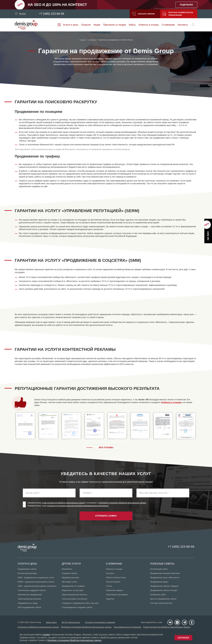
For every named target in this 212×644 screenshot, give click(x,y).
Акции (97, 25)
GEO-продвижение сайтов (29, 607)
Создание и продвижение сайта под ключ (80, 603)
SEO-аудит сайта (69, 582)
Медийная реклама (70, 578)
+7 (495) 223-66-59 (52, 14)
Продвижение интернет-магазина (165, 573)
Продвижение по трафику (73, 586)
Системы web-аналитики (161, 603)
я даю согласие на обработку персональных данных (63, 503)
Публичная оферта (114, 590)
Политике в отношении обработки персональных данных (74, 640)
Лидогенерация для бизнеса (74, 595)
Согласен (183, 638)
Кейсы (132, 25)
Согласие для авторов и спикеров (100, 622)
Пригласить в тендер (114, 25)
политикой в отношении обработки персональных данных (122, 503)
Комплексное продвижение (30, 595)
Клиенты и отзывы (149, 25)
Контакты (183, 25)
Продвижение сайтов (27, 569)
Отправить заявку (106, 516)
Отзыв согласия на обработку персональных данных (167, 627)
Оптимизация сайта (159, 569)
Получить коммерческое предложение (178, 14)
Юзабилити (67, 569)
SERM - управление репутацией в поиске (36, 582)
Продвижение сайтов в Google (164, 590)
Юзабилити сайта (158, 595)
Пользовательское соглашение (127, 627)
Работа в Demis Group (116, 578)
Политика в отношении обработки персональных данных (86, 627)
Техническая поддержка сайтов (32, 590)
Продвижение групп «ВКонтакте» (165, 578)
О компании (168, 25)
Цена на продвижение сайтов (163, 599)
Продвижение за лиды (28, 603)
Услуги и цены (70, 25)
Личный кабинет (113, 582)
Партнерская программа (117, 595)
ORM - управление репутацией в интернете (37, 586)
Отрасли (86, 25)
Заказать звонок (143, 14)
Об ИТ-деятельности (71, 622)
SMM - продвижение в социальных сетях (36, 578)
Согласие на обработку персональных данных (38, 627)
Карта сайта (51, 622)
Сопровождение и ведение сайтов (77, 607)
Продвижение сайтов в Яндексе (164, 586)
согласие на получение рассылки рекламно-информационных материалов (78, 506)
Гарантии (110, 599)
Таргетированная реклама (29, 599)
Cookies (46, 635)
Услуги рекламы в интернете (75, 599)
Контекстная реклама (27, 573)
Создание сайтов (69, 573)
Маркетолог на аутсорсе (73, 590)
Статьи (109, 586)
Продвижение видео (159, 582)
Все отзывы (106, 447)
